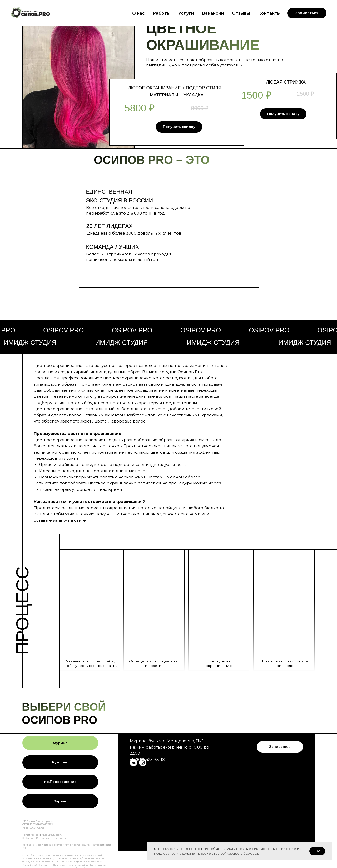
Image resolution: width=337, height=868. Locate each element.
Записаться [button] (280, 747)
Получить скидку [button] (179, 127)
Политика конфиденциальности (43, 835)
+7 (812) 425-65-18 (147, 760)
